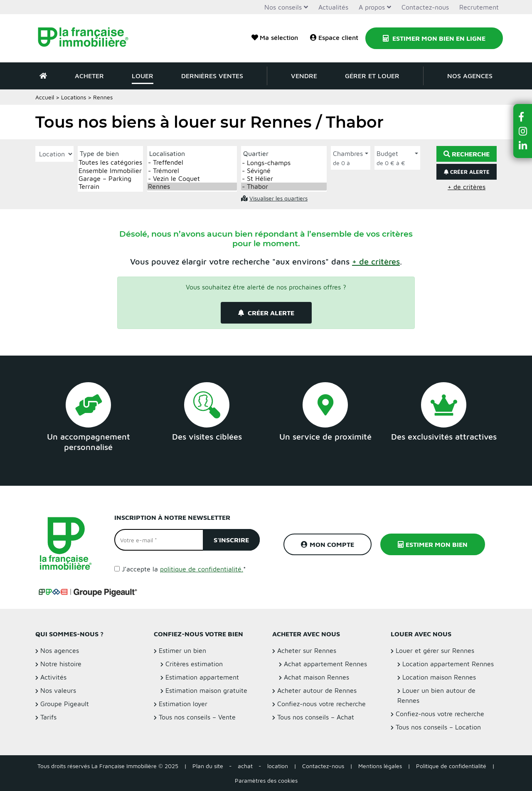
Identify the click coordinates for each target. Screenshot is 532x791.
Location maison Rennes (439, 677)
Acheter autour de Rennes (317, 690)
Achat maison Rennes (316, 677)
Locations (74, 97)
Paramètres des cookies (266, 780)
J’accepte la (184, 569)
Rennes (192, 187)
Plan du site (208, 766)
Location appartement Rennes (448, 664)
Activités (53, 677)
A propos (372, 7)
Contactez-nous (425, 7)
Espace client (334, 37)
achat (245, 766)
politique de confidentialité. (202, 569)
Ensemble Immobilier (110, 171)
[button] (376, 261)
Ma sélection (275, 37)
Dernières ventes (212, 76)
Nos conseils (283, 7)
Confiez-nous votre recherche (321, 704)
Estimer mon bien (433, 544)
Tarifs (48, 717)
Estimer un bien (182, 650)
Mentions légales (380, 766)
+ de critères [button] (467, 187)
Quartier (256, 153)
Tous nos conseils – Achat (316, 717)
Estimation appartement (202, 677)
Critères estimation (194, 664)
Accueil (45, 97)
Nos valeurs (58, 690)
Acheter (89, 76)
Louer (143, 76)
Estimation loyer (183, 704)
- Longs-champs (284, 163)
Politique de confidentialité (451, 766)
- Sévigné (284, 171)
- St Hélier (284, 179)
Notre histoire (61, 664)
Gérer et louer (372, 76)
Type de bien (99, 153)
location (278, 766)
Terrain (110, 187)
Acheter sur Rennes (307, 650)
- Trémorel (192, 171)
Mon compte (328, 544)
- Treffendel (192, 162)
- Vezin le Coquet (192, 179)
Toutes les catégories (110, 162)
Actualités (333, 7)
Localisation (167, 153)
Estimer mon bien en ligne (434, 38)
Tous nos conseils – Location (438, 727)
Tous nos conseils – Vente (197, 717)
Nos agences (470, 76)
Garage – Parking (110, 179)
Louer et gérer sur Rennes (435, 650)
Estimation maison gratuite (206, 690)
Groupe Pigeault (65, 704)
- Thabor (284, 187)
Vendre (304, 76)
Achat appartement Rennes (325, 664)
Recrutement (479, 7)
